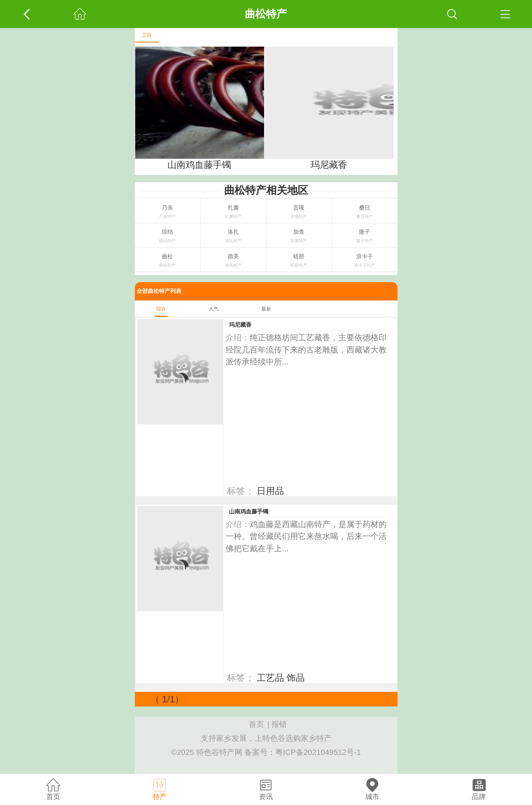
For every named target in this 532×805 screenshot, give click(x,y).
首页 (256, 724)
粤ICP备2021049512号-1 (318, 752)
